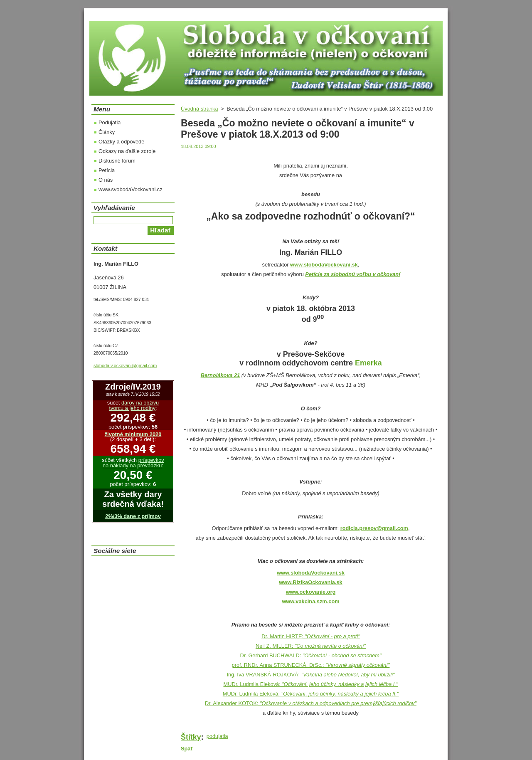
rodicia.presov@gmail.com (374, 528)
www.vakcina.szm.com (310, 601)
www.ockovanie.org (311, 592)
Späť (187, 749)
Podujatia (110, 122)
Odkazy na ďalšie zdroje (127, 151)
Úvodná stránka (199, 109)
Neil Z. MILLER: (311, 646)
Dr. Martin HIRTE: (310, 636)
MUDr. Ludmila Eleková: (311, 684)
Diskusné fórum (117, 161)
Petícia (107, 170)
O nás (106, 180)
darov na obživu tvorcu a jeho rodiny (134, 405)
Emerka (368, 363)
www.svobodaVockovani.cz (131, 189)
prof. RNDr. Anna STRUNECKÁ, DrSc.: (311, 665)
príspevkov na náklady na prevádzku (133, 463)
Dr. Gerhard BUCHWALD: (310, 655)
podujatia (217, 736)
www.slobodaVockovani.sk (311, 573)
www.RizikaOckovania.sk (310, 582)
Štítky (191, 737)
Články (107, 132)
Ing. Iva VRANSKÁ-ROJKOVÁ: (310, 675)
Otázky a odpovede (121, 142)
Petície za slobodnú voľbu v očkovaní (352, 274)
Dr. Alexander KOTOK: (311, 703)
